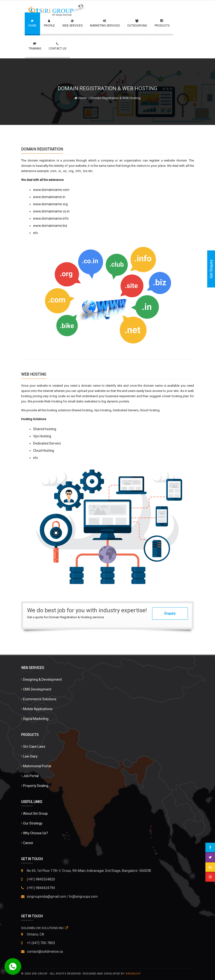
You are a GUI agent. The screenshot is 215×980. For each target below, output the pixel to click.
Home (80, 98)
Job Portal (31, 776)
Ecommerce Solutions (40, 699)
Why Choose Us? (36, 833)
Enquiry (170, 613)
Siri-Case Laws (34, 746)
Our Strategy (33, 823)
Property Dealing (36, 786)
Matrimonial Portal (37, 766)
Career (28, 843)
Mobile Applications (38, 709)
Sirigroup (133, 974)
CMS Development (37, 689)
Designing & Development (42, 679)
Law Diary (30, 756)
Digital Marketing (36, 719)
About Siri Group (35, 813)
